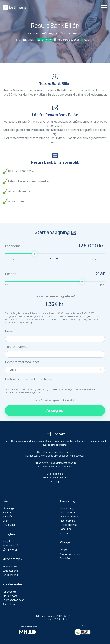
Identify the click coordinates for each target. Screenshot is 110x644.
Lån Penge (8, 508)
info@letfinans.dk (67, 463)
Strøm (64, 550)
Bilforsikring (67, 508)
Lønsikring (66, 529)
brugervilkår (69, 400)
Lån (5, 501)
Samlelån (8, 517)
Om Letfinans (10, 596)
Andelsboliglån (11, 545)
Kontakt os (9, 604)
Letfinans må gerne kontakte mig (29, 379)
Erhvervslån (9, 525)
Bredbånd (66, 558)
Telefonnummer (17, 347)
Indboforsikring (69, 512)
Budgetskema (11, 571)
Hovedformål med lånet (22, 362)
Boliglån (9, 534)
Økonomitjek (10, 567)
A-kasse (65, 533)
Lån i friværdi (10, 550)
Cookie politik (54, 474)
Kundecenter (77, 456)
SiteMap (55, 481)
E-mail (10, 331)
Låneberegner (11, 575)
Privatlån (7, 512)
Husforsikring (68, 521)
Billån (5, 521)
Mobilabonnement (71, 554)
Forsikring (68, 501)
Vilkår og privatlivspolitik (55, 478)
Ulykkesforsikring (70, 517)
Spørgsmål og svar (13, 600)
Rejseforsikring (69, 525)
